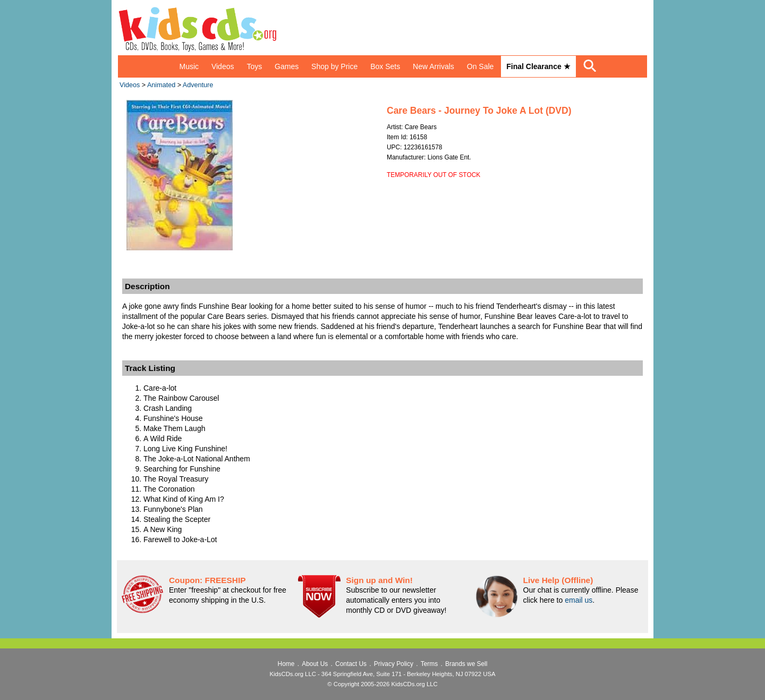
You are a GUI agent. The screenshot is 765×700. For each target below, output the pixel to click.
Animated (161, 85)
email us (579, 600)
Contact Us (351, 664)
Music (189, 66)
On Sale (481, 66)
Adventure (198, 85)
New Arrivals (433, 66)
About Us (315, 664)
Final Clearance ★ (538, 66)
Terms (429, 664)
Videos (223, 66)
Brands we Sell (466, 664)
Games (287, 66)
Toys (254, 66)
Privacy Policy (394, 664)
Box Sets (385, 66)
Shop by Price (334, 66)
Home (286, 664)
